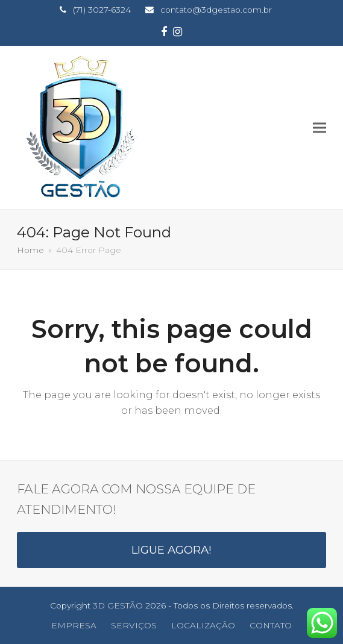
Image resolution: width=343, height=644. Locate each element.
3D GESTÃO (118, 605)
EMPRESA (74, 625)
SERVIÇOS (134, 625)
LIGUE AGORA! (171, 550)
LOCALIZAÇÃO (203, 625)
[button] (319, 127)
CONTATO (271, 625)
